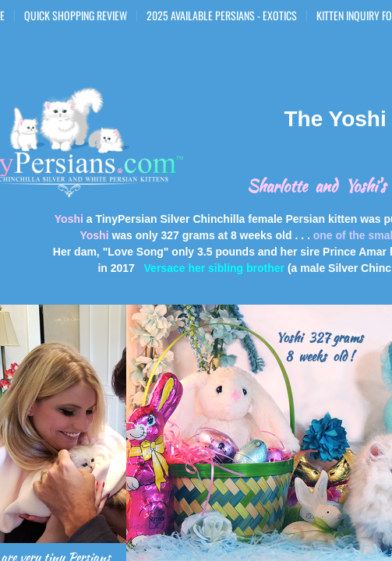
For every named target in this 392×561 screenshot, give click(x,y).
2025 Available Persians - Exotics (222, 16)
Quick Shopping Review (76, 16)
